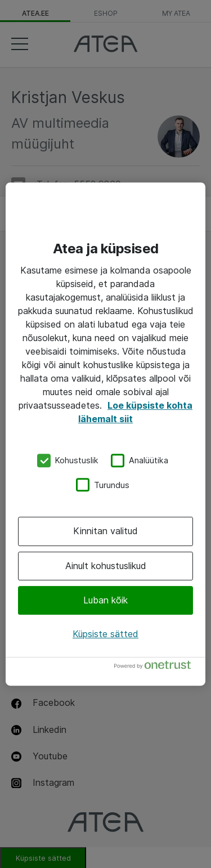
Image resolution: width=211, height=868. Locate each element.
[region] (105, 434)
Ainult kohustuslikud (106, 566)
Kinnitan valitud (105, 531)
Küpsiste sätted (105, 634)
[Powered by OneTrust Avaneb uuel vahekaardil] (157, 667)
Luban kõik (105, 600)
